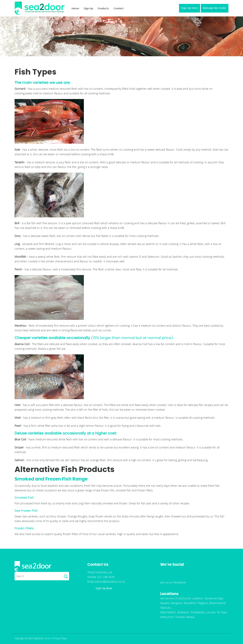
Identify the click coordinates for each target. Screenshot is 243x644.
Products (103, 9)
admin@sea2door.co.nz (110, 582)
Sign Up (88, 9)
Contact (119, 9)
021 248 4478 (106, 577)
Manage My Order (215, 8)
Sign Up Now (104, 588)
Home (75, 9)
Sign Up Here (190, 8)
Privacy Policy (60, 638)
